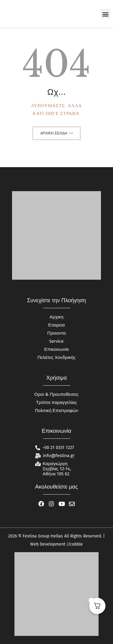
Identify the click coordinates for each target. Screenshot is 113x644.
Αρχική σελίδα (54, 133)
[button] (105, 14)
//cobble (74, 544)
